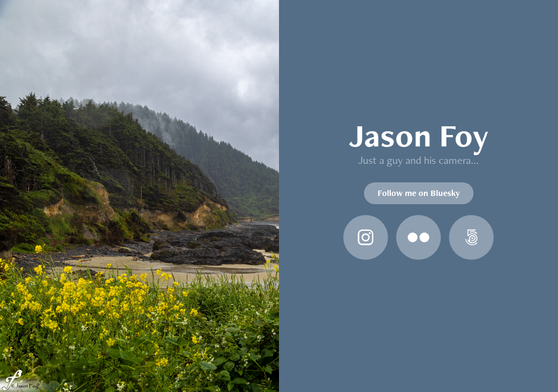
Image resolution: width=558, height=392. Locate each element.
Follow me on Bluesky (419, 193)
